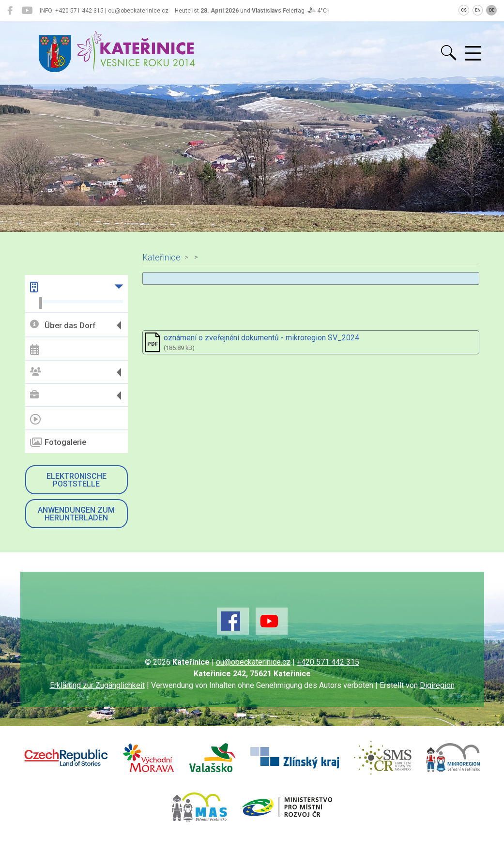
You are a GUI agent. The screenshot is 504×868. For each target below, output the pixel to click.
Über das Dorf (63, 325)
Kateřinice (161, 258)
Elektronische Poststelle (76, 480)
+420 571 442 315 (328, 662)
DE (492, 10)
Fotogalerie (58, 442)
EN (478, 10)
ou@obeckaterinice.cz (253, 662)
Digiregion (437, 685)
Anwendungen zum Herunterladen (76, 514)
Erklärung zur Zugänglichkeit (97, 685)
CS (464, 10)
